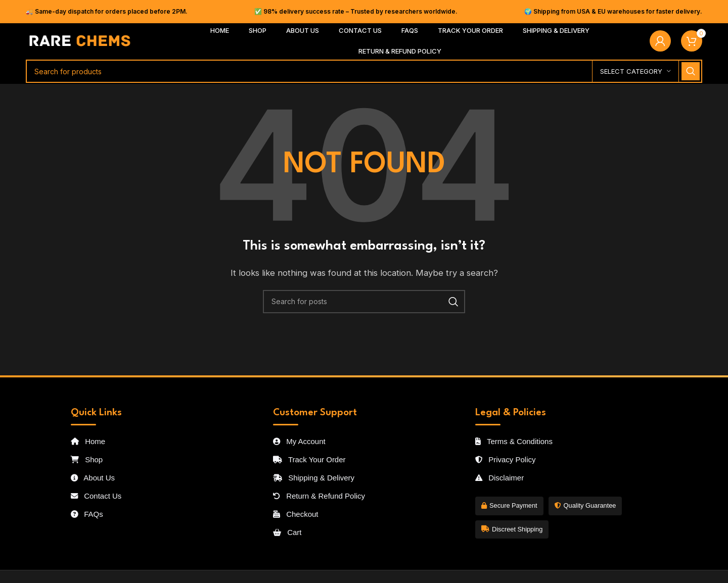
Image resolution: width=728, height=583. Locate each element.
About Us (93, 478)
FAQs (87, 514)
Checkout (296, 514)
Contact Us (96, 496)
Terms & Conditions (514, 441)
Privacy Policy (506, 459)
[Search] (364, 71)
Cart (287, 532)
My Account (299, 441)
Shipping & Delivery (314, 478)
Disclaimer (499, 478)
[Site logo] (80, 40)
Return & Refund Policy (319, 496)
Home (88, 441)
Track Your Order (309, 459)
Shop (87, 459)
